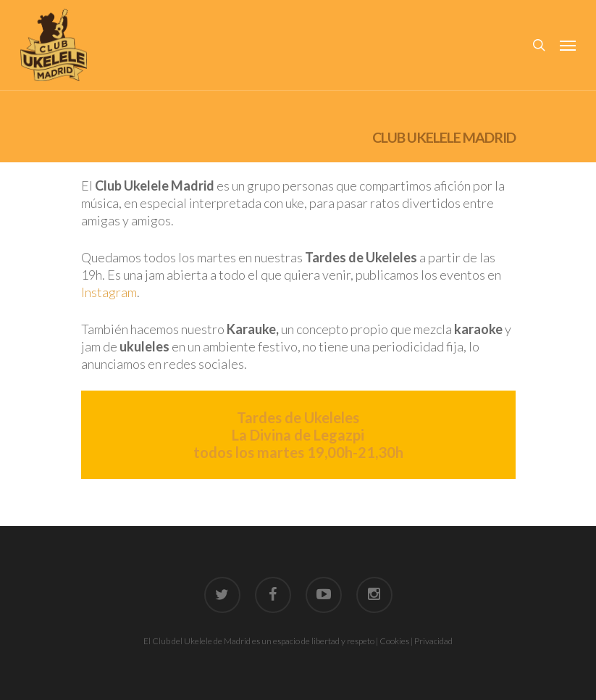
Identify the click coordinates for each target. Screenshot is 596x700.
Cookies (394, 641)
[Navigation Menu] (568, 45)
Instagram (109, 292)
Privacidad (433, 641)
